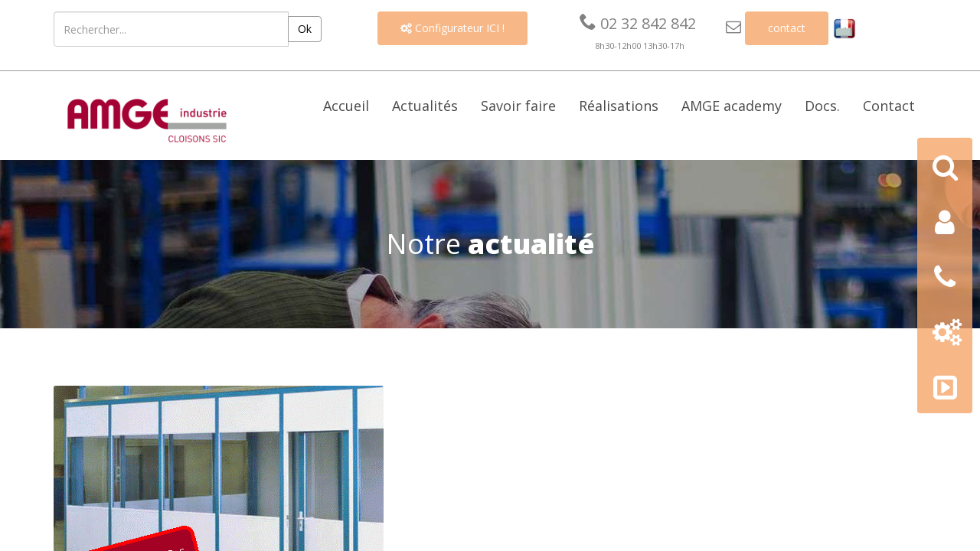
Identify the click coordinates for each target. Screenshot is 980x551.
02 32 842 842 (638, 23)
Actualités (425, 106)
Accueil (346, 106)
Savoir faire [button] (518, 106)
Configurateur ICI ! (452, 28)
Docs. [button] (822, 106)
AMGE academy (732, 106)
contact (787, 28)
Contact (889, 106)
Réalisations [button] (619, 106)
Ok (305, 29)
